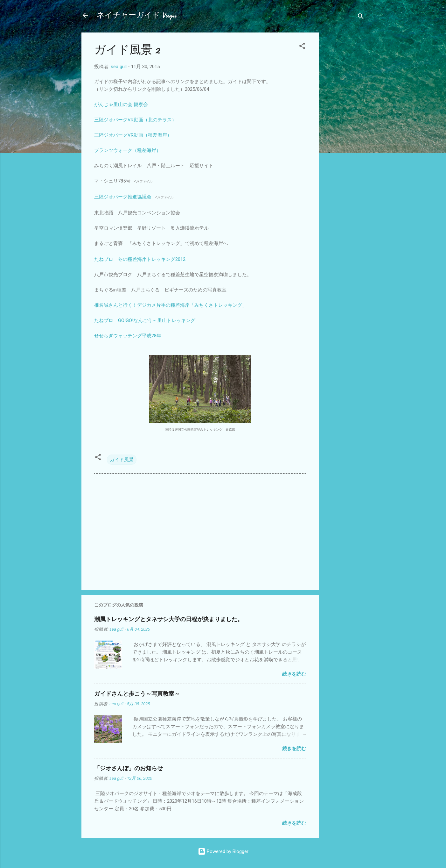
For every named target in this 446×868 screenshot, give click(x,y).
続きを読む (294, 674)
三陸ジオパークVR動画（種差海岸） (133, 135)
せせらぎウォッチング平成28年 (128, 336)
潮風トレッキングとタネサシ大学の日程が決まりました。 (169, 619)
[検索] (361, 17)
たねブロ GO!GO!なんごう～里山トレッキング (145, 320)
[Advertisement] (344, 128)
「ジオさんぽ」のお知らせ (129, 768)
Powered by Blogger (223, 851)
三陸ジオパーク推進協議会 (123, 197)
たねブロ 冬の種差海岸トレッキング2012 (140, 259)
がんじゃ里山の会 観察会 (121, 104)
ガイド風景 (122, 460)
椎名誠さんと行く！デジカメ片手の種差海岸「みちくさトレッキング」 (171, 305)
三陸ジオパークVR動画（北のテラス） (135, 120)
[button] (302, 47)
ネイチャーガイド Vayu (137, 15)
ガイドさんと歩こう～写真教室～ (137, 694)
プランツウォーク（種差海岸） (128, 150)
